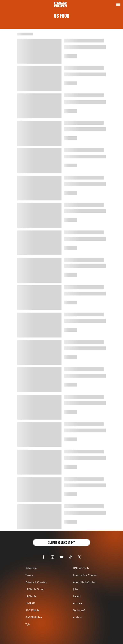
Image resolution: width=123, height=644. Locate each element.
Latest (77, 596)
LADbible (31, 596)
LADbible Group (35, 589)
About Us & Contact (85, 582)
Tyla (28, 624)
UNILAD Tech (81, 568)
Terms (29, 575)
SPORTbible (32, 610)
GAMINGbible (34, 617)
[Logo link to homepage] (60, 4)
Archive (77, 603)
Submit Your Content (61, 542)
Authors (78, 617)
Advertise (31, 568)
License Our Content (85, 575)
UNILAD (30, 603)
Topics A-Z (79, 610)
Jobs (76, 589)
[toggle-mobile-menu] (118, 4)
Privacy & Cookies (36, 582)
